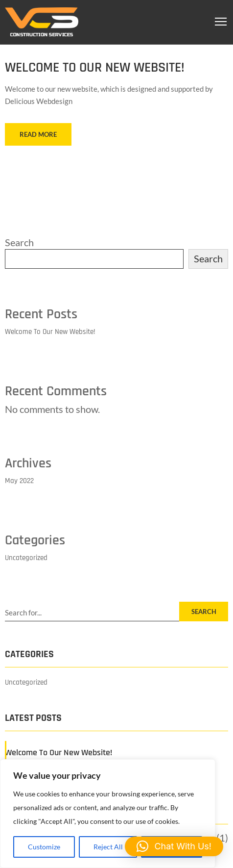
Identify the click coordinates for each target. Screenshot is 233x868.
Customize (44, 847)
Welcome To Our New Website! (95, 68)
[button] (174, 846)
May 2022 (19, 481)
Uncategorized (26, 558)
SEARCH (204, 612)
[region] (108, 814)
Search (19, 242)
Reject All (108, 847)
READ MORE (38, 134)
